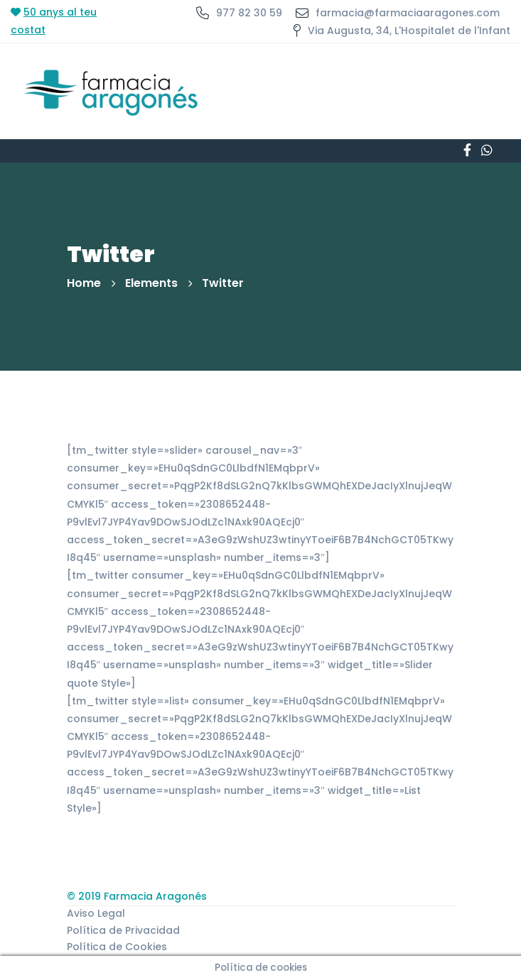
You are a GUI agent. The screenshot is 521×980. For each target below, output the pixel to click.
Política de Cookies (117, 947)
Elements (151, 283)
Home (84, 283)
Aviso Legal (96, 913)
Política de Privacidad (123, 930)
